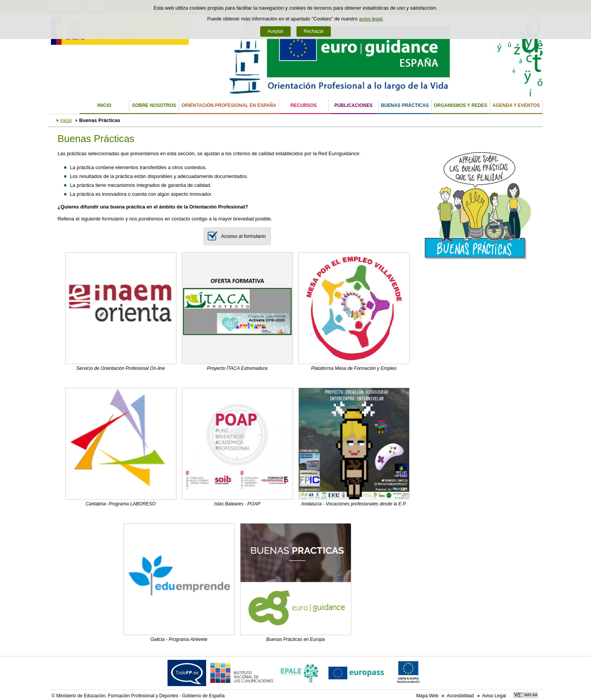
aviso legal (371, 19)
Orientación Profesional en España (229, 105)
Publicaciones (353, 105)
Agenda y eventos (516, 105)
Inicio (104, 105)
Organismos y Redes (461, 105)
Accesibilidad (460, 696)
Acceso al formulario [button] (235, 236)
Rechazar (314, 31)
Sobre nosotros (154, 105)
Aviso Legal (494, 696)
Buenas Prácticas (405, 105)
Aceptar (275, 31)
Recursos (304, 105)
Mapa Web (427, 696)
